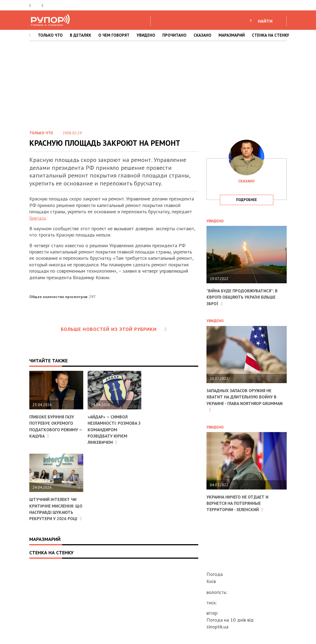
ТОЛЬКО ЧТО (50, 35)
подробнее (246, 200)
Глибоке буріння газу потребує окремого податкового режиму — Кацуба (55, 426)
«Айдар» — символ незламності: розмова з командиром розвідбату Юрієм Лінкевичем (111, 433)
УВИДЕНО (146, 35)
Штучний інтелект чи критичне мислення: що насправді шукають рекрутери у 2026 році (54, 522)
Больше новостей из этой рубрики (114, 329)
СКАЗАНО (202, 35)
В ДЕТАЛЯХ (81, 35)
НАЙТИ (265, 21)
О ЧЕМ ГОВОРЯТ (114, 35)
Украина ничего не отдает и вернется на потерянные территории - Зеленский (242, 503)
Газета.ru (39, 218)
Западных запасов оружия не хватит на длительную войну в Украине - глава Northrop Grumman (245, 400)
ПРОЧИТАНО (174, 35)
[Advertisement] (158, 84)
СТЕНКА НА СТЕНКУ (271, 35)
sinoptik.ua (217, 627)
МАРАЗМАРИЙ (232, 35)
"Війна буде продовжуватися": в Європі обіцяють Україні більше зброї (245, 297)
